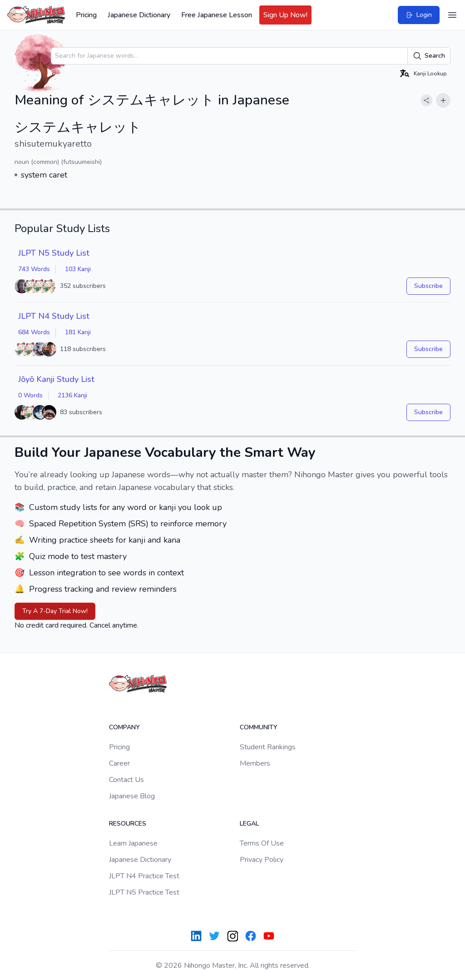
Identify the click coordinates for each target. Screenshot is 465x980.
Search (429, 56)
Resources (128, 824)
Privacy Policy (262, 860)
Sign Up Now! (285, 15)
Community (259, 727)
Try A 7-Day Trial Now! (55, 611)
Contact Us (126, 780)
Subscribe (428, 286)
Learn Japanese (133, 843)
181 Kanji (78, 332)
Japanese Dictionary (139, 15)
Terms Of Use (262, 843)
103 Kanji (78, 269)
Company (124, 727)
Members (255, 763)
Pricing (86, 15)
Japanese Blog (132, 796)
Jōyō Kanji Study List (56, 379)
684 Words (34, 332)
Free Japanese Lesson (217, 15)
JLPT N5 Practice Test (144, 892)
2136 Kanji (72, 395)
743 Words (34, 269)
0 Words (30, 395)
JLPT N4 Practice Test (144, 876)
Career (119, 763)
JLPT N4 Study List (54, 316)
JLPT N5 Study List (54, 253)
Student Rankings (268, 747)
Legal (249, 824)
